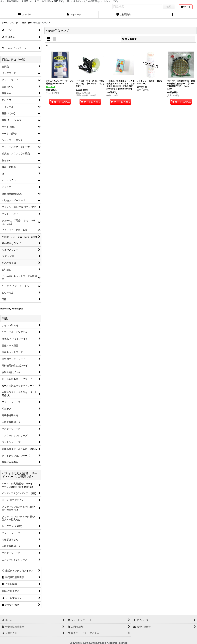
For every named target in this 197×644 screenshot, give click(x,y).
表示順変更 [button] (129, 39)
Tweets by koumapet (11, 309)
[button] (172, 15)
